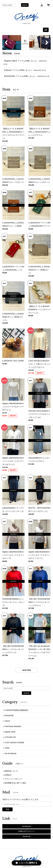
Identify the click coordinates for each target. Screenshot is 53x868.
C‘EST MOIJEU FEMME (14, 741)
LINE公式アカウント (26, 830)
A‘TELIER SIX (10, 736)
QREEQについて (11, 770)
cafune (7, 720)
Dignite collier (10, 731)
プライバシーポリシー (13, 778)
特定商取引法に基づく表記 (15, 782)
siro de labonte (11, 752)
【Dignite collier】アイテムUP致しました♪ (20, 60)
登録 (7, 808)
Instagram (27, 825)
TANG (7, 747)
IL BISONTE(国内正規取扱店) (16, 709)
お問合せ (8, 774)
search (25, 5)
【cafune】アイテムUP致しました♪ (18, 69)
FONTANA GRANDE (13, 725)
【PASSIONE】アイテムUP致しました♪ (19, 75)
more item (27, 669)
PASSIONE (9, 714)
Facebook (27, 835)
